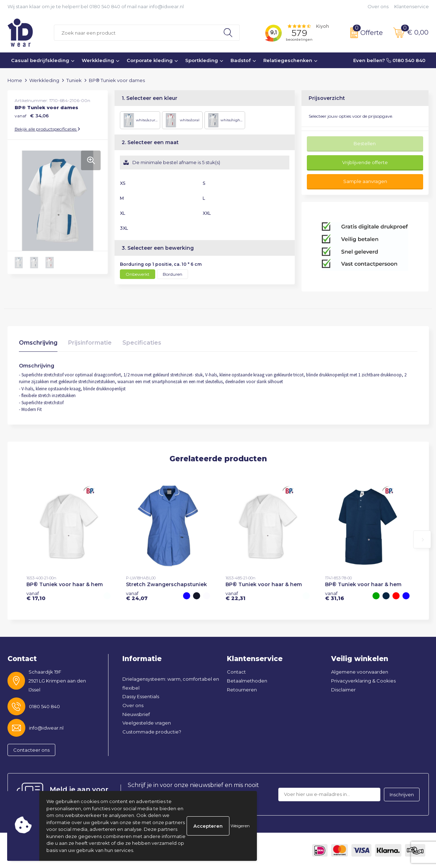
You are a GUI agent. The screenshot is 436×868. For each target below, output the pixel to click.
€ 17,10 (36, 596)
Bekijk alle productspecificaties (47, 129)
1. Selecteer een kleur (149, 98)
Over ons (378, 6)
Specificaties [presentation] (142, 343)
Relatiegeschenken (288, 60)
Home (15, 80)
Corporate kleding (150, 60)
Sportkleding (202, 60)
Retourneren (242, 690)
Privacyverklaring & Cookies (363, 681)
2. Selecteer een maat (150, 142)
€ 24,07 (137, 596)
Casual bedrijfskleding (40, 60)
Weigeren (240, 826)
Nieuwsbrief (136, 714)
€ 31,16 (334, 596)
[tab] (38, 344)
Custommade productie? (152, 732)
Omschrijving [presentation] (38, 343)
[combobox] (135, 33)
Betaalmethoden (247, 681)
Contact (236, 672)
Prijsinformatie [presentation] (90, 343)
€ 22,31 (235, 596)
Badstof (241, 60)
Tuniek (74, 80)
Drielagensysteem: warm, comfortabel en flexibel (171, 683)
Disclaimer (343, 690)
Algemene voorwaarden (360, 672)
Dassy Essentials (141, 696)
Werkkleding (98, 60)
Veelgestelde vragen (147, 723)
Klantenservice (412, 6)
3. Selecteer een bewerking (158, 248)
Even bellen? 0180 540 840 (389, 60)
